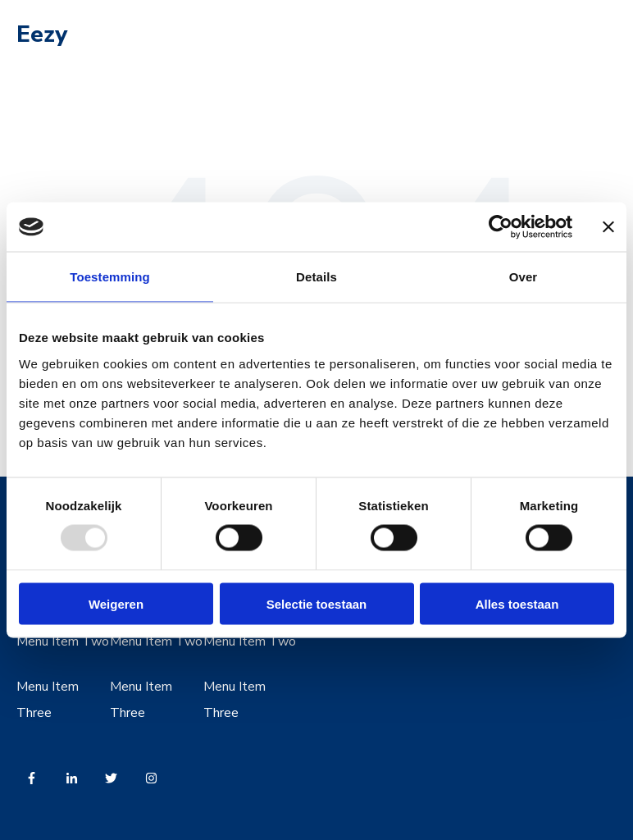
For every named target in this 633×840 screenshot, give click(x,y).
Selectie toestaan (317, 603)
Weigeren (116, 603)
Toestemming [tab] (110, 277)
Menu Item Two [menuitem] (63, 641)
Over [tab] (524, 277)
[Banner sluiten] (608, 227)
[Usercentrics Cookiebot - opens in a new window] (501, 227)
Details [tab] (316, 277)
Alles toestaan (517, 603)
